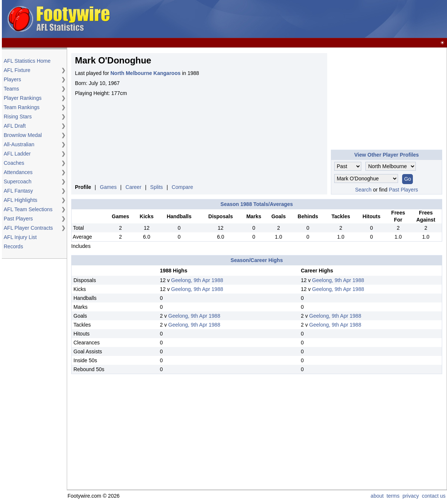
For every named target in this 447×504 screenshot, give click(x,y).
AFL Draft (15, 126)
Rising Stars (18, 117)
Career (133, 187)
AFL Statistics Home (27, 61)
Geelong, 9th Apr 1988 (197, 280)
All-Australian (19, 144)
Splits (157, 187)
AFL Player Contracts (28, 228)
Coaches (14, 163)
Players (12, 79)
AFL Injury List (20, 237)
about (377, 496)
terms (393, 496)
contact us (434, 496)
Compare (183, 187)
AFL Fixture (17, 70)
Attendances (18, 172)
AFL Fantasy (18, 191)
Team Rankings (22, 107)
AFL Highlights (21, 200)
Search (363, 190)
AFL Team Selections (28, 209)
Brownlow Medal (23, 135)
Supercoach (18, 181)
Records (13, 246)
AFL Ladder (17, 154)
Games (108, 187)
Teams (11, 89)
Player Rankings (23, 98)
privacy (411, 496)
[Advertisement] (310, 19)
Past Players (18, 219)
